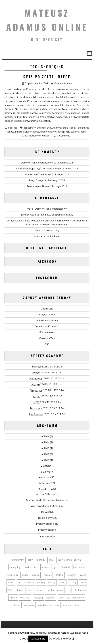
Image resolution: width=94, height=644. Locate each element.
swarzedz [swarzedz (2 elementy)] (25, 598)
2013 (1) (47, 448)
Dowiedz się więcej (61, 638)
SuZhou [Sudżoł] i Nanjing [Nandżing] (47, 500)
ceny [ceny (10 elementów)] (30, 560)
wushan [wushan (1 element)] (67, 605)
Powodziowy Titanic (38, 186)
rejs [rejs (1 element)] (69, 590)
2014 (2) (47, 442)
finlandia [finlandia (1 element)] (46, 567)
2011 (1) (47, 460)
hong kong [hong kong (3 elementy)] (13, 575)
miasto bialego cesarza (27, 132)
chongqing (83, 128)
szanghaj (76, 132)
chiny (49, 128)
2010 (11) (47, 466)
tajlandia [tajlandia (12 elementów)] (51, 598)
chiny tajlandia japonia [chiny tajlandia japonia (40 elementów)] (69, 560)
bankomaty (30, 128)
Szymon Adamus (30, 215)
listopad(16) (47, 483)
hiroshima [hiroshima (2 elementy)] (79, 567)
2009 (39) (47, 472)
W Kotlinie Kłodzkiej (47, 326)
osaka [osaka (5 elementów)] (62, 582)
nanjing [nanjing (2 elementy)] (41, 582)
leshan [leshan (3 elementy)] (11, 582)
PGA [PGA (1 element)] (10, 590)
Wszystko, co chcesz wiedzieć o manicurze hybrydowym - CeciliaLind (45, 220)
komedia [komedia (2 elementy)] (72, 575)
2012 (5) (47, 454)
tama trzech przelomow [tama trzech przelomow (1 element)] (71, 598)
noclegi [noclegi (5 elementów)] (52, 582)
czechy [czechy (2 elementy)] (27, 567)
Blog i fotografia (38, 180)
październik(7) (47, 489)
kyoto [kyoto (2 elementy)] (83, 575)
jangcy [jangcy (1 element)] (25, 575)
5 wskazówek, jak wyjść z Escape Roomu (38, 168)
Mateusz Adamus (62, 83)
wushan (46, 136)
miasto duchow (48, 132)
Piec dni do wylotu (47, 518)
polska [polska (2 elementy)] (50, 590)
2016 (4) (47, 436)
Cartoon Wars (47, 338)
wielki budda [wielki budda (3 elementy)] (45, 605)
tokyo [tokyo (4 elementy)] (17, 605)
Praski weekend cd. (47, 524)
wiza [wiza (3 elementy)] (57, 605)
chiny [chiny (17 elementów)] (51, 560)
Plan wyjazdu (47, 512)
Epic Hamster (47, 332)
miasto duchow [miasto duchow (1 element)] (26, 582)
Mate (30, 209)
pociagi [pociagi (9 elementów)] (39, 590)
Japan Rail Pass (51, 236)
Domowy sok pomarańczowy (37, 162)
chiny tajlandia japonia (65, 128)
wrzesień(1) (47, 536)
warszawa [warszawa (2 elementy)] (29, 605)
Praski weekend (47, 530)
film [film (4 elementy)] (36, 567)
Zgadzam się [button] (38, 639)
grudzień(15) (47, 477)
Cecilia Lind (47, 308)
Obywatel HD (47, 314)
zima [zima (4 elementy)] (77, 605)
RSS (47, 344)
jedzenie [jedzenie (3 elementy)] (47, 575)
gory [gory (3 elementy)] (56, 567)
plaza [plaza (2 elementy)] (29, 590)
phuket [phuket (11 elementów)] (19, 590)
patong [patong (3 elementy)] (73, 582)
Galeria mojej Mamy (47, 320)
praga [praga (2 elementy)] (60, 590)
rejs (68, 132)
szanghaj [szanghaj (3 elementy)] (38, 598)
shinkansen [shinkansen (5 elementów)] (80, 590)
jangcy (11, 132)
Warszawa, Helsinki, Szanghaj (47, 506)
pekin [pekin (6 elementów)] (83, 582)
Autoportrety (52, 230)
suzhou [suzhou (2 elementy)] (13, 598)
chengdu (41, 128)
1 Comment (63, 136)
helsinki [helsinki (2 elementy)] (66, 567)
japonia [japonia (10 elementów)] (36, 575)
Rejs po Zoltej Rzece (47, 77)
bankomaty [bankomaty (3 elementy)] (18, 560)
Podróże (13, 128)
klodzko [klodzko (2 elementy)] (59, 575)
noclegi (61, 132)
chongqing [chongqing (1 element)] (15, 567)
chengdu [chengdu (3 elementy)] (41, 560)
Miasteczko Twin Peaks (38, 174)
